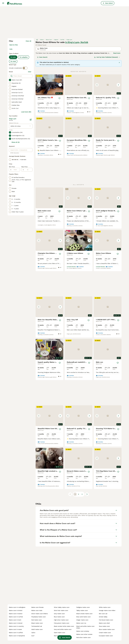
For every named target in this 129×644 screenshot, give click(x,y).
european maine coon (106, 636)
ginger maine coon (82, 620)
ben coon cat (103, 614)
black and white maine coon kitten (85, 627)
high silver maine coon (61, 620)
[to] (28, 170)
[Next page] (87, 494)
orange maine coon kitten (107, 611)
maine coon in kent (15, 620)
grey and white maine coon (63, 629)
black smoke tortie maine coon (64, 626)
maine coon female (37, 607)
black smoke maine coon (84, 614)
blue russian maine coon (107, 629)
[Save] (59, 98)
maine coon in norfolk (16, 617)
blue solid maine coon (83, 617)
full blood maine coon (106, 620)
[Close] (119, 63)
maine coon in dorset (16, 623)
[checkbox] (10, 80)
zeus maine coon (104, 626)
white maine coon (105, 607)
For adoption (24, 57)
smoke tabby (103, 617)
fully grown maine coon (62, 623)
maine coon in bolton (16, 614)
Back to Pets (14, 45)
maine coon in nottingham (17, 607)
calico (33, 633)
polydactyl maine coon (39, 617)
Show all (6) (16, 142)
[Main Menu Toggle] (3, 3)
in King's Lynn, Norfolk (77, 42)
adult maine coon (37, 629)
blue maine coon (59, 617)
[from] (16, 170)
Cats (11, 49)
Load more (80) (26, 112)
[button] (49, 85)
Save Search (42, 57)
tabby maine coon (82, 611)
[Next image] (60, 85)
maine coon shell (104, 623)
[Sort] (107, 57)
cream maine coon (105, 633)
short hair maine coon (61, 611)
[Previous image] (39, 85)
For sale (13, 57)
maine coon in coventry (16, 626)
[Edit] (31, 120)
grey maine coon (59, 614)
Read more (117, 53)
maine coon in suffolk (16, 633)
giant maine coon (60, 633)
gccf (33, 636)
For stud (13, 61)
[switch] (25, 68)
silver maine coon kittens (40, 614)
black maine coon (37, 623)
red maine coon (37, 620)
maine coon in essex (15, 629)
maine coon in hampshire (17, 636)
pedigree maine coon (83, 607)
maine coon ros (81, 623)
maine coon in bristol (16, 611)
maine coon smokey (83, 631)
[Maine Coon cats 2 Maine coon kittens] (79, 240)
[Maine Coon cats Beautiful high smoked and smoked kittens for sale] (49, 458)
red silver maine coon (83, 638)
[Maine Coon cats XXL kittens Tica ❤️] (49, 85)
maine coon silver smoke (84, 634)
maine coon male (37, 611)
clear (30, 72)
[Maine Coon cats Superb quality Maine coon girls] (49, 349)
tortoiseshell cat (37, 626)
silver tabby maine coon (62, 607)
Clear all (28, 41)
